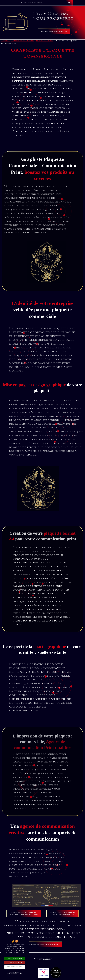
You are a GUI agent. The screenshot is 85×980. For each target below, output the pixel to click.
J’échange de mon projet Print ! (43, 944)
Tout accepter (15, 958)
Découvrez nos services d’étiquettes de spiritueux (24, 913)
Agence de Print (44, 41)
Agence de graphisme (23, 41)
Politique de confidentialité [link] (15, 973)
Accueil (5, 41)
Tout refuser (15, 963)
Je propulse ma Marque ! (54, 31)
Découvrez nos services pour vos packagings (63, 913)
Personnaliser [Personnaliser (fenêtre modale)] (15, 967)
